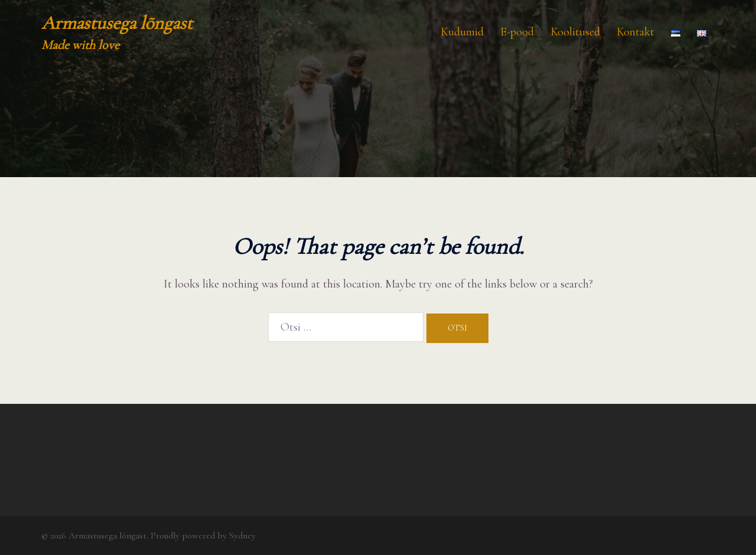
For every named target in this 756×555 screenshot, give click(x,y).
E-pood (517, 32)
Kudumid (462, 32)
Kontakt (636, 32)
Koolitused (575, 32)
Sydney (242, 536)
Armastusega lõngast (117, 23)
